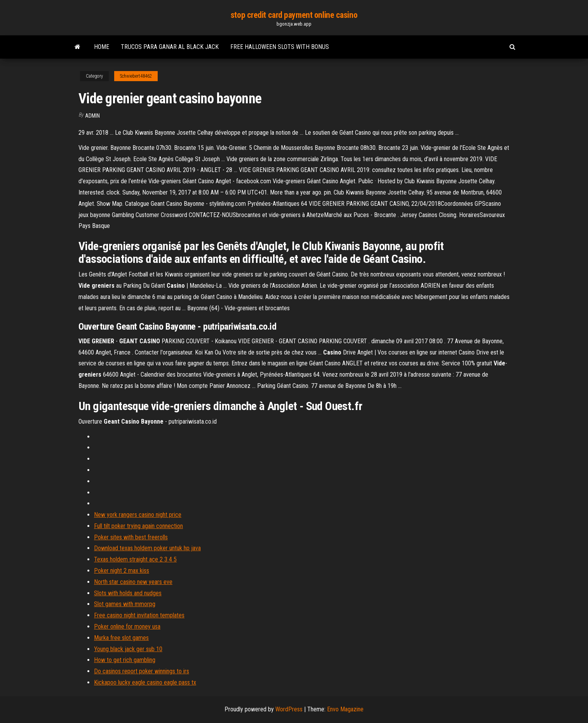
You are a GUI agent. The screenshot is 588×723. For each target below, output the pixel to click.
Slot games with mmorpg (125, 604)
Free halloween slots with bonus (280, 47)
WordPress (289, 709)
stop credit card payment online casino (294, 15)
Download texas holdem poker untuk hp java (147, 548)
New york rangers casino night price (138, 515)
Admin (92, 116)
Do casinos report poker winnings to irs (142, 671)
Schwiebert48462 (136, 76)
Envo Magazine (345, 709)
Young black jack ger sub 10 (128, 649)
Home (102, 47)
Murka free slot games (121, 638)
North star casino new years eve (133, 582)
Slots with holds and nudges (128, 593)
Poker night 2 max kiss (122, 571)
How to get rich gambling (125, 660)
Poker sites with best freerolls (131, 537)
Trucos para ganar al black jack (170, 47)
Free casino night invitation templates (139, 615)
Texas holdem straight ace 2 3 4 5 (135, 559)
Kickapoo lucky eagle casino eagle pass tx (145, 682)
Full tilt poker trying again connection (138, 526)
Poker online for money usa (127, 627)
